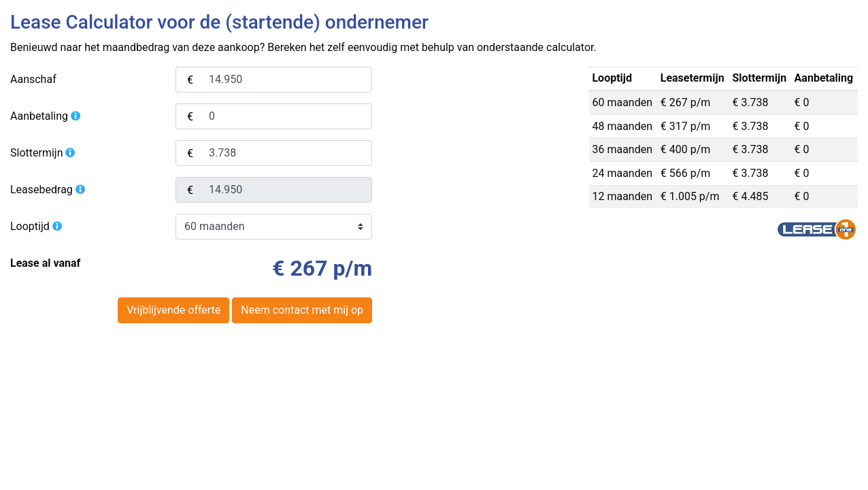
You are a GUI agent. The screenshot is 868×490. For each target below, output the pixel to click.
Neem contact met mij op (302, 310)
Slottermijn (43, 153)
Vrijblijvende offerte (173, 310)
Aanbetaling (46, 116)
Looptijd (37, 226)
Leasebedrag (48, 190)
